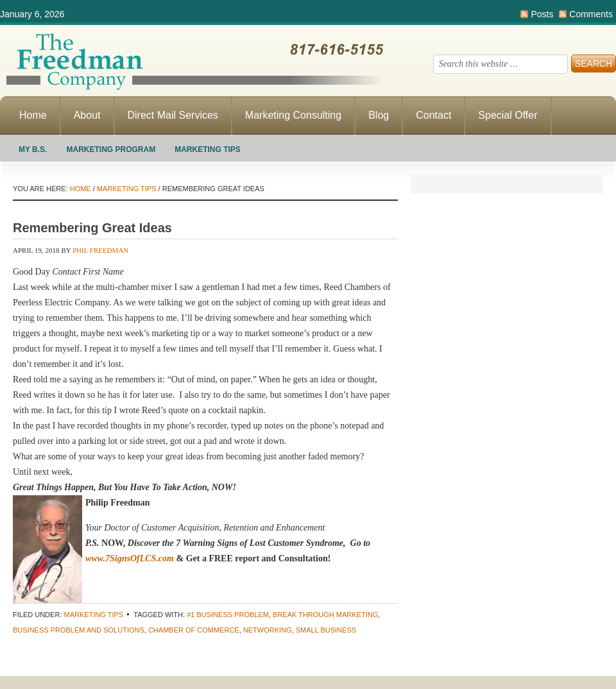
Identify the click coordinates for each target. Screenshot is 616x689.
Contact (433, 115)
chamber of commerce (194, 630)
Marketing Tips (208, 149)
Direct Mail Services (173, 115)
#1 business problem (228, 615)
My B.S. (33, 149)
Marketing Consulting (293, 115)
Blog (379, 115)
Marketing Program (111, 149)
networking (268, 630)
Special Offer (508, 115)
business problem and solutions (79, 630)
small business (326, 630)
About (87, 115)
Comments (591, 14)
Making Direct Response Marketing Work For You (193, 61)
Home (33, 115)
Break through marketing (325, 615)
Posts (542, 14)
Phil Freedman (100, 250)
